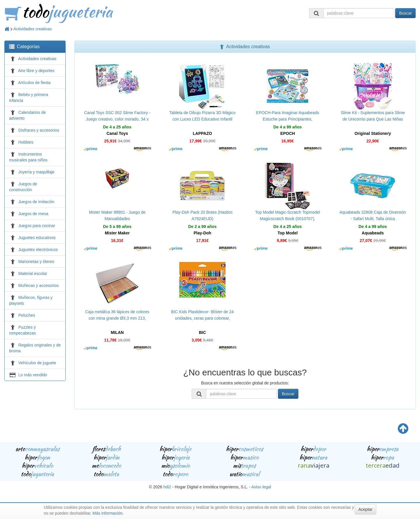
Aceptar (365, 509)
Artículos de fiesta (34, 83)
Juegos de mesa (33, 214)
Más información (107, 513)
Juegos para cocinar (37, 226)
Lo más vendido (33, 375)
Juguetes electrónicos (38, 250)
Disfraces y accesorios (39, 130)
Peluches (27, 315)
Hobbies (26, 142)
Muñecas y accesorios (39, 285)
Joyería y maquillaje (36, 172)
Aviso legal (261, 487)
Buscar (405, 13)
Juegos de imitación (36, 202)
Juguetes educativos (37, 238)
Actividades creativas (33, 29)
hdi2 (167, 487)
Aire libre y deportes (36, 71)
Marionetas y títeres (36, 262)
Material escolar (33, 274)
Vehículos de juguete (37, 363)
